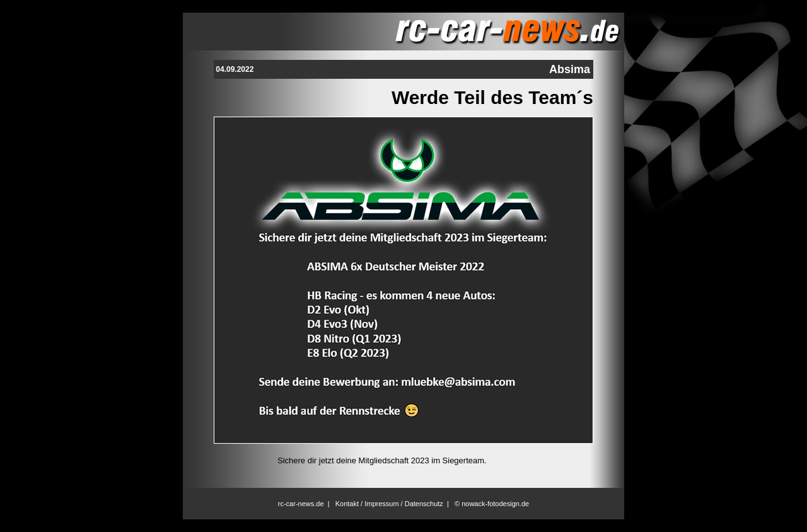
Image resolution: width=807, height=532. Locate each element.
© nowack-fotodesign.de (492, 504)
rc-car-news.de (301, 504)
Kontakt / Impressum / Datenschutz (389, 504)
